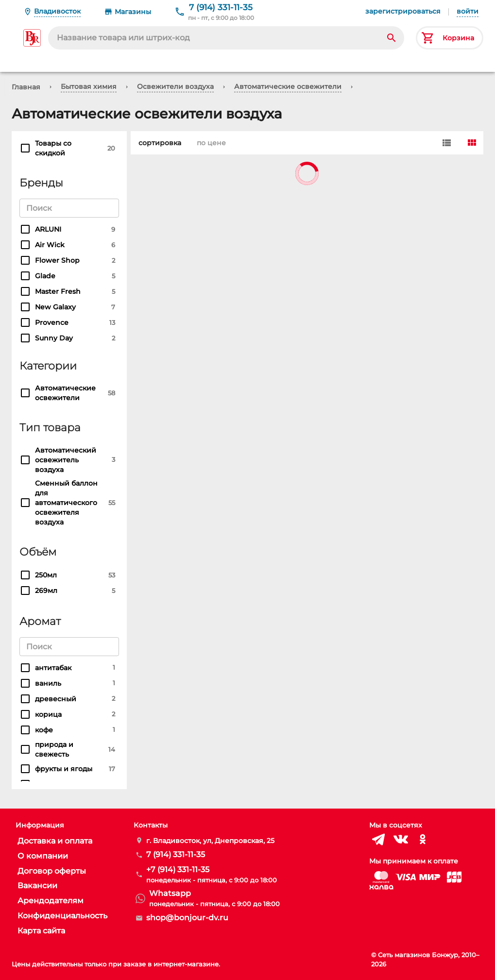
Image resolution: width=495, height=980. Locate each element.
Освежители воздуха (175, 86)
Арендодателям (51, 901)
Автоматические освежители (288, 86)
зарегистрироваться (403, 11)
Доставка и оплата (55, 841)
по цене (209, 143)
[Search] (392, 38)
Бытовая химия (89, 86)
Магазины (133, 12)
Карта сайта (41, 931)
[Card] (472, 143)
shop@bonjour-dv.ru (187, 918)
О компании (43, 856)
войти (468, 11)
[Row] (446, 143)
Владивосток (57, 11)
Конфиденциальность (62, 916)
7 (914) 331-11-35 (221, 7)
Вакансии (37, 886)
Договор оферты (52, 871)
